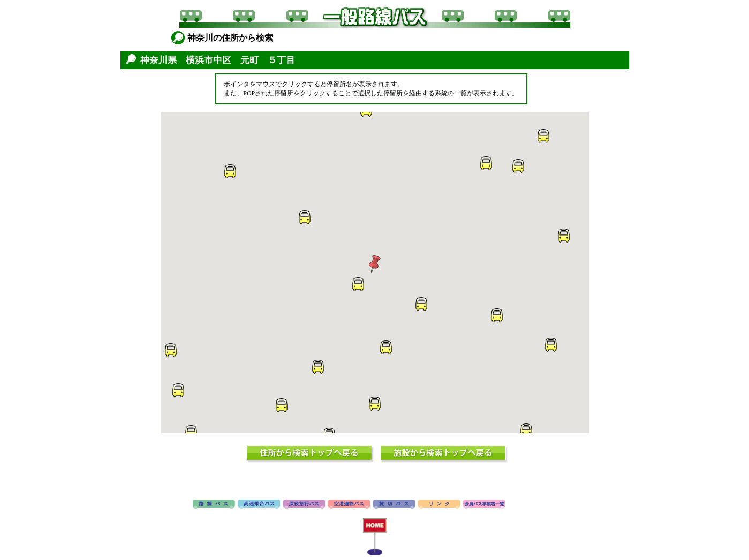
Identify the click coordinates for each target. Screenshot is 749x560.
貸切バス (394, 505)
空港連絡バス (349, 505)
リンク (439, 505)
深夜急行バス (304, 505)
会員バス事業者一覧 (484, 505)
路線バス (214, 505)
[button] (543, 136)
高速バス (259, 505)
